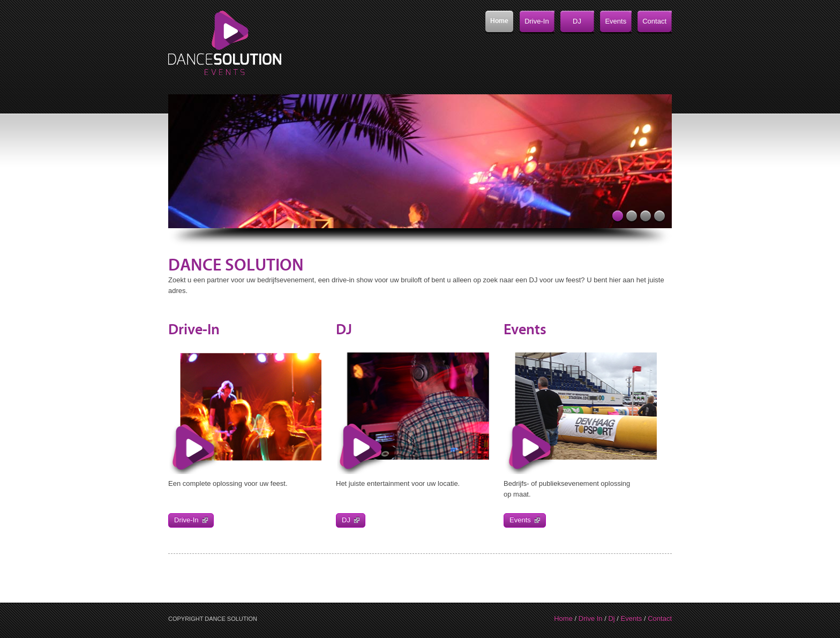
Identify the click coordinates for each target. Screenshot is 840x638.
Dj (611, 618)
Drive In (591, 618)
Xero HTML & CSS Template (227, 46)
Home (563, 618)
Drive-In (191, 520)
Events (525, 520)
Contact (660, 618)
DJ (351, 520)
